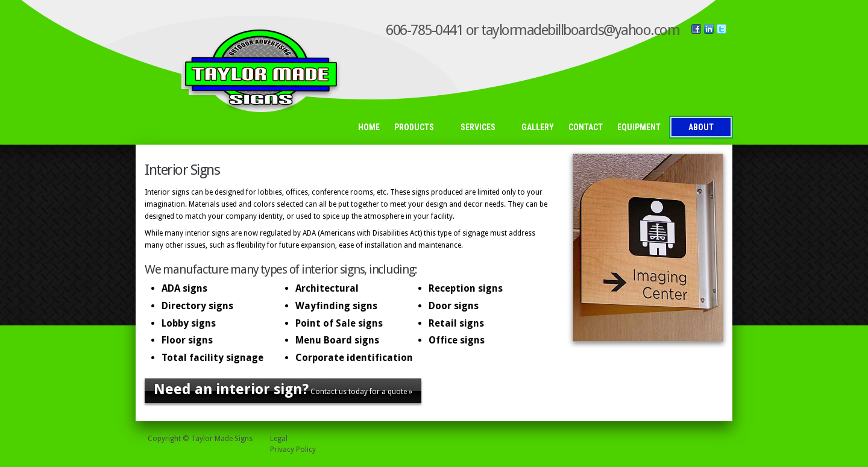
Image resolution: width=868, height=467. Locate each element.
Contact (586, 127)
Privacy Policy (293, 450)
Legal (279, 439)
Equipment (639, 127)
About (701, 127)
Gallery (538, 127)
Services (481, 128)
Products (417, 128)
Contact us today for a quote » (283, 389)
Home (369, 127)
